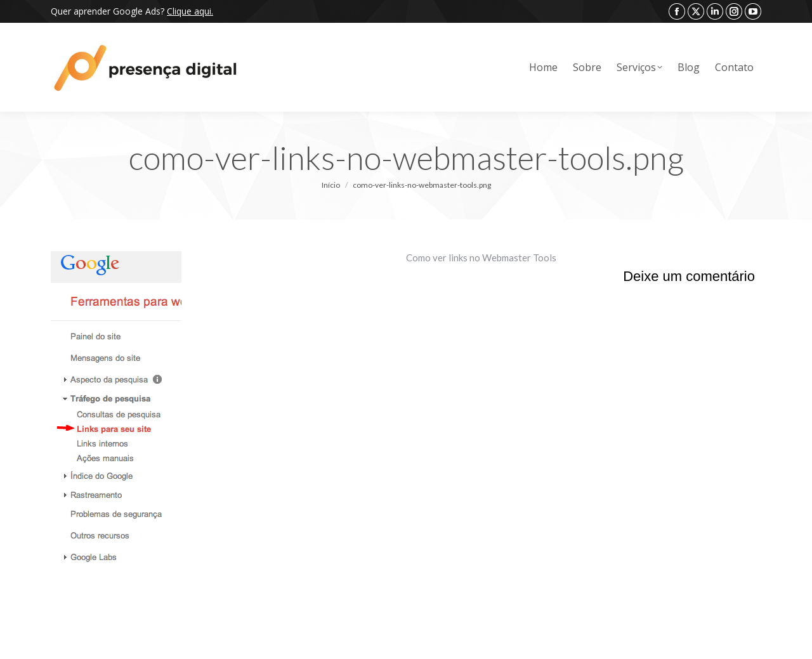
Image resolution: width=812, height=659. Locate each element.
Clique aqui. (190, 11)
